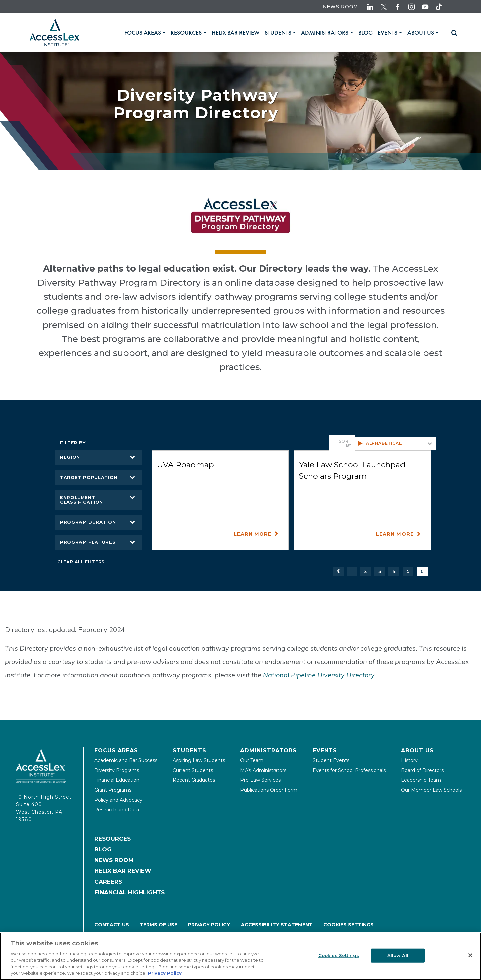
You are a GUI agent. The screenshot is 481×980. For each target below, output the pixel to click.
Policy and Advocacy (118, 800)
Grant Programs (113, 790)
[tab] (145, 33)
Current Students (193, 770)
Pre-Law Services (260, 780)
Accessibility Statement (277, 925)
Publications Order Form (269, 790)
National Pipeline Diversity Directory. (319, 675)
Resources (112, 839)
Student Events (331, 760)
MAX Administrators (263, 770)
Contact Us (112, 925)
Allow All (398, 955)
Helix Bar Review (123, 871)
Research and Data (117, 810)
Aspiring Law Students (199, 760)
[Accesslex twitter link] (384, 7)
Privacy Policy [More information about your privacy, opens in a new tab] (165, 973)
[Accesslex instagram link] (411, 7)
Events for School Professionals (349, 770)
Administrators (268, 750)
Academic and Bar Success (126, 760)
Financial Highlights (129, 892)
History (409, 760)
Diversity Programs (117, 770)
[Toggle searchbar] (451, 33)
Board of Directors (422, 770)
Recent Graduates (194, 780)
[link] (236, 33)
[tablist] (284, 33)
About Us (417, 750)
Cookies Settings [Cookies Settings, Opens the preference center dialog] (339, 955)
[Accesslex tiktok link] (439, 7)
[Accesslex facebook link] (398, 7)
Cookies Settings (349, 925)
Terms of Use (158, 925)
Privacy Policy (209, 925)
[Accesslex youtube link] (425, 7)
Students (190, 750)
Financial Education (117, 780)
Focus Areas (116, 750)
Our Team (252, 760)
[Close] (470, 955)
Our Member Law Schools (431, 790)
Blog (103, 849)
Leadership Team (421, 780)
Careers (108, 882)
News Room (341, 7)
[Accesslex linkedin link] (370, 7)
